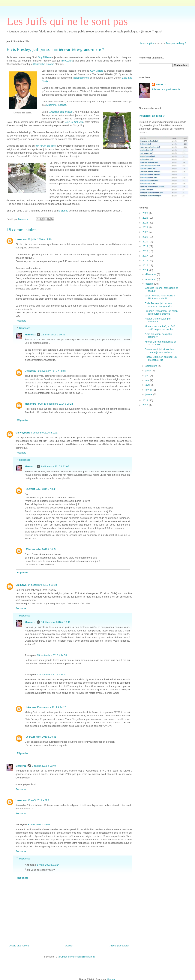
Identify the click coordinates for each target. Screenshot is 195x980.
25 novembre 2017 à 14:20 (51, 707)
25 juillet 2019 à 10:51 (41, 737)
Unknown (21, 239)
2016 (146, 261)
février (149, 390)
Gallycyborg (23, 433)
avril (148, 385)
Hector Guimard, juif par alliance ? (158, 320)
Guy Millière (44, 57)
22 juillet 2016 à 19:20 (40, 239)
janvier (149, 394)
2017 (146, 256)
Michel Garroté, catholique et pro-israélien (160, 343)
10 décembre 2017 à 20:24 (58, 404)
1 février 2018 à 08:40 (44, 766)
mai (148, 380)
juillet (149, 371)
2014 (146, 270)
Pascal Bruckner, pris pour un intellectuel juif (161, 358)
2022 (146, 232)
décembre (151, 274)
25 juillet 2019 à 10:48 (41, 489)
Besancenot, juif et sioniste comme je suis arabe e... (159, 351)
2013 (146, 400)
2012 (146, 405)
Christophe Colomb (44, 64)
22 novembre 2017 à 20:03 (51, 371)
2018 (146, 251)
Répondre (21, 321)
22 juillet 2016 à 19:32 (53, 335)
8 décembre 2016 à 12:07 (55, 466)
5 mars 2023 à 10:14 (48, 865)
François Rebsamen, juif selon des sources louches (161, 312)
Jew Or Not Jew (74, 122)
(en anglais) (61, 112)
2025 (146, 218)
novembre (151, 279)
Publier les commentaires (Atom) (77, 957)
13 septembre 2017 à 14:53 (52, 655)
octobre (150, 284)
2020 (146, 242)
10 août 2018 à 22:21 (39, 800)
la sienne (63, 211)
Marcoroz (30, 335)
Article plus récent (19, 946)
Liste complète (147, 43)
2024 (146, 223)
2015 (146, 265)
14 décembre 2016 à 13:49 (56, 622)
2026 (146, 213)
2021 (146, 237)
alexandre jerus (34, 404)
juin (148, 375)
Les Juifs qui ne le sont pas (67, 21)
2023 (146, 227)
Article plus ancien (120, 946)
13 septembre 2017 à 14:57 (52, 674)
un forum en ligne (46, 146)
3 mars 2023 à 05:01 (39, 824)
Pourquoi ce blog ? (176, 43)
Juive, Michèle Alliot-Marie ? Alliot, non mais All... (160, 297)
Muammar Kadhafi (56, 105)
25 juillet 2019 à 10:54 (41, 549)
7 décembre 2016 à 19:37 (45, 433)
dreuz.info (68, 61)
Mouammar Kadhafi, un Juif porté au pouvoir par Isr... (160, 328)
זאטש (32, 489)
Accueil (69, 946)
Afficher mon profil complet (166, 89)
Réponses (25, 328)
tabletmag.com (81, 78)
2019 (146, 246)
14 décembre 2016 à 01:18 (42, 585)
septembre (152, 366)
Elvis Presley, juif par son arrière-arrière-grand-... (159, 305)
